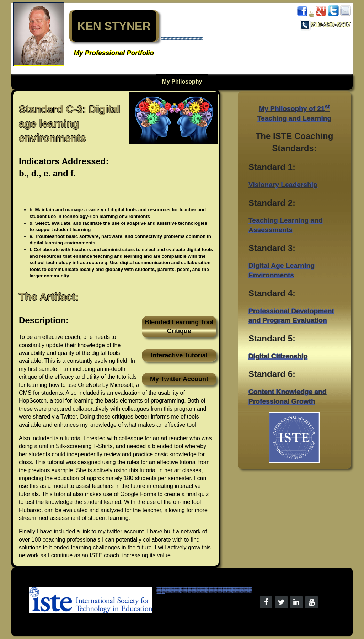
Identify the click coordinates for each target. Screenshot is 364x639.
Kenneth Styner (161, 588)
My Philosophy (182, 82)
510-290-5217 (325, 25)
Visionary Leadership (283, 185)
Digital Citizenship (278, 356)
